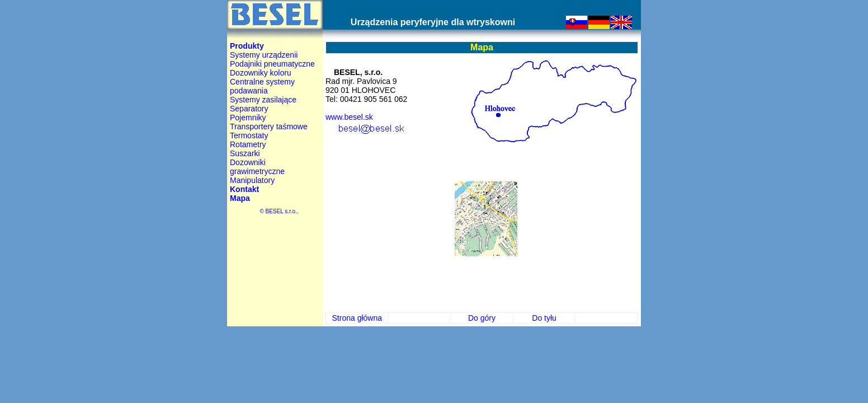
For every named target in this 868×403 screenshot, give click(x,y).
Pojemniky (248, 118)
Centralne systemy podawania (262, 86)
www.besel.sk (349, 117)
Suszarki (245, 153)
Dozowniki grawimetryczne (257, 167)
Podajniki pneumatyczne (272, 64)
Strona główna (357, 318)
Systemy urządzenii (264, 55)
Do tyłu (544, 318)
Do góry (482, 318)
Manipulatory (252, 180)
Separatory (249, 109)
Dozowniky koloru (261, 73)
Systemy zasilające (263, 100)
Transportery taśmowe (269, 126)
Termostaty (249, 135)
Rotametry (248, 144)
